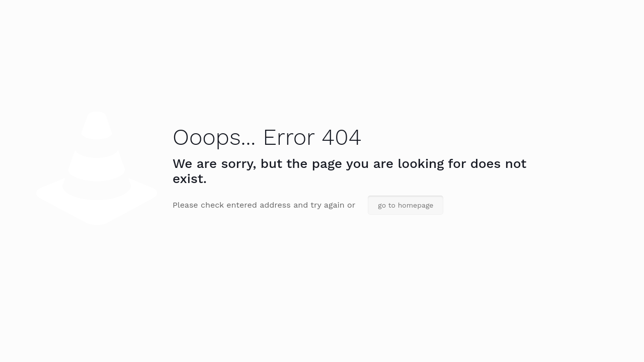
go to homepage (406, 205)
